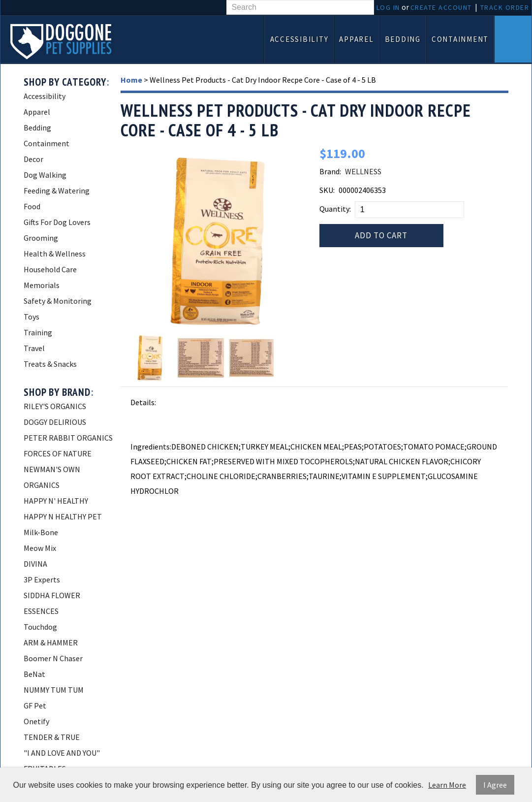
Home (131, 80)
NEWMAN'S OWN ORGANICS (52, 477)
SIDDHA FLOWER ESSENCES (52, 603)
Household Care (50, 269)
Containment (460, 39)
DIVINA (35, 564)
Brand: (330, 171)
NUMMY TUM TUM (54, 690)
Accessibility (299, 39)
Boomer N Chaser (53, 658)
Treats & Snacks (50, 364)
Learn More (447, 785)
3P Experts (42, 579)
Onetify (36, 721)
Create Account (441, 7)
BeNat (34, 674)
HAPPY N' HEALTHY (56, 501)
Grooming (41, 238)
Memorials (42, 285)
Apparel (356, 39)
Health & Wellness (55, 254)
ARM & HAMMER (51, 642)
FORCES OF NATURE (58, 453)
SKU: (327, 190)
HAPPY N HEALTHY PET (63, 516)
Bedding (403, 39)
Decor (33, 159)
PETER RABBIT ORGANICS (68, 438)
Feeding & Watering (57, 191)
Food (32, 206)
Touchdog (40, 627)
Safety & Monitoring (58, 301)
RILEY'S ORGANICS (55, 406)
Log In (388, 7)
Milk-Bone (41, 532)
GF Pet (35, 706)
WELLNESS (363, 171)
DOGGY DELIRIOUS (55, 422)
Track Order (505, 7)
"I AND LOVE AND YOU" (62, 753)
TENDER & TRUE (52, 737)
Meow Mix (40, 548)
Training (38, 332)
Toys (31, 317)
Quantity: (335, 209)
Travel (34, 348)
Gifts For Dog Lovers (57, 222)
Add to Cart (381, 235)
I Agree (495, 785)
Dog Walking (45, 175)
